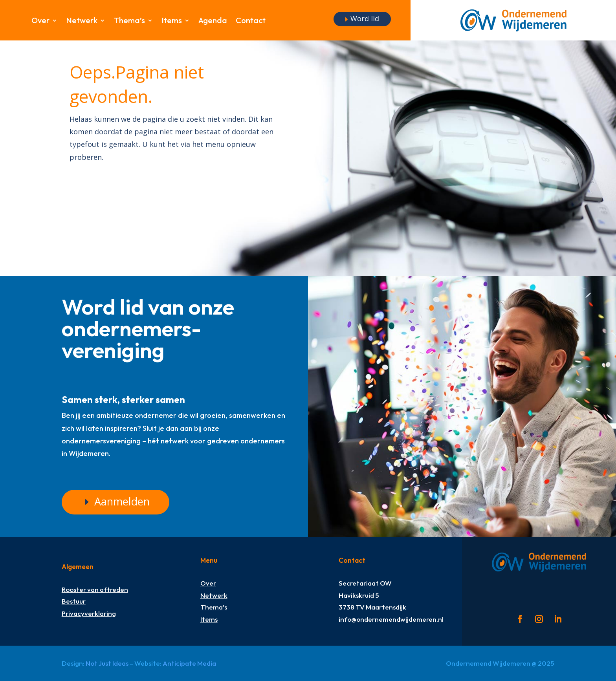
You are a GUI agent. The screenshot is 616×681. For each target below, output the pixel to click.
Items (172, 21)
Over (40, 21)
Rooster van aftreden (95, 589)
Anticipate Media (189, 663)
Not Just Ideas (107, 663)
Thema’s (129, 21)
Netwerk (82, 21)
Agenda (213, 21)
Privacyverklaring (89, 613)
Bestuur (74, 601)
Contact (251, 21)
